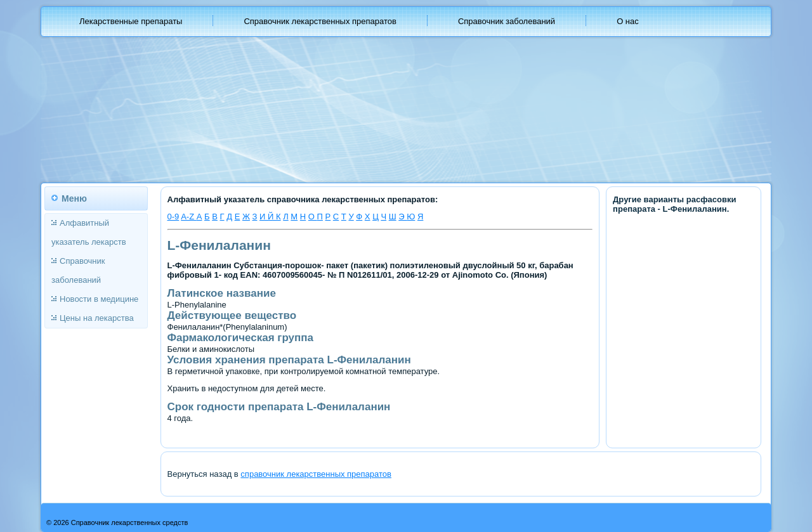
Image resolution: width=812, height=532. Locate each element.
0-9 (174, 217)
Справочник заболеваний (507, 21)
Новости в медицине (99, 299)
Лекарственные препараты (131, 21)
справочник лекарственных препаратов (316, 474)
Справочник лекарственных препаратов (320, 21)
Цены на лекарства (97, 318)
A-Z (189, 217)
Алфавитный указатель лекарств (89, 232)
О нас (628, 21)
